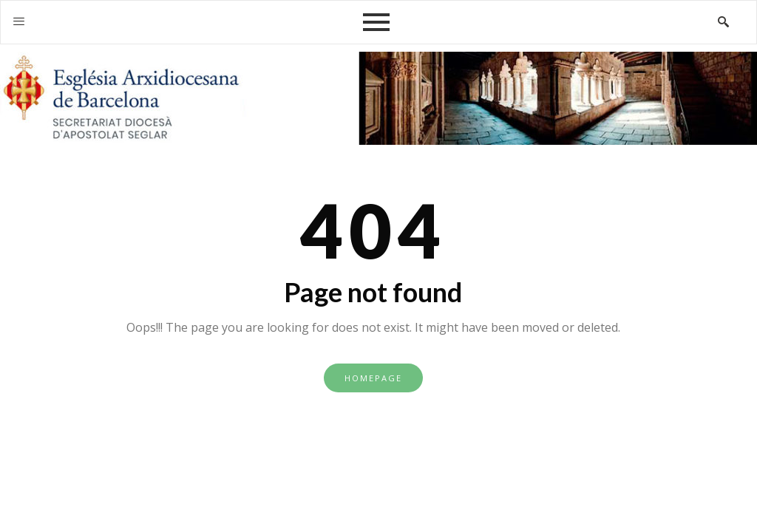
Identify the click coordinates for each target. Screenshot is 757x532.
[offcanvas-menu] (19, 21)
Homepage (373, 378)
